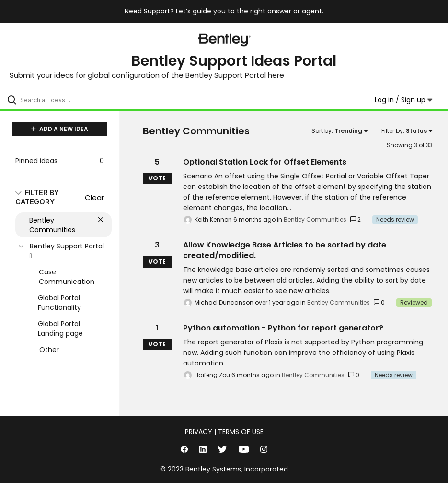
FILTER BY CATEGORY (37, 197)
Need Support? (149, 11)
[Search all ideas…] (65, 100)
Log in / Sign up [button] (404, 100)
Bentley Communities (315, 219)
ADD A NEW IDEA (60, 129)
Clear (94, 197)
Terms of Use (241, 432)
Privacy (199, 432)
